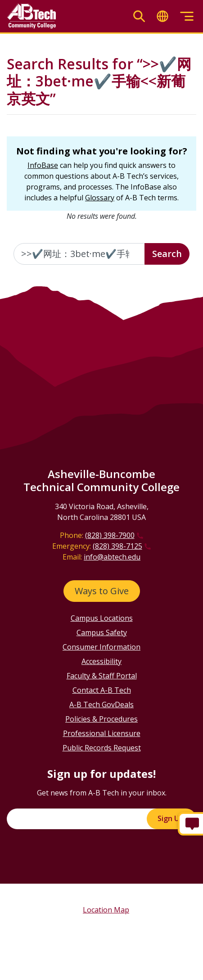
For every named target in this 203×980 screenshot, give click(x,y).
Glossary (100, 198)
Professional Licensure (102, 733)
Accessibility (101, 661)
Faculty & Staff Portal (102, 676)
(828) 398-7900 (110, 535)
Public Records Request (102, 748)
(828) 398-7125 (117, 546)
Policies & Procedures (101, 719)
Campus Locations (102, 618)
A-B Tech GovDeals (101, 705)
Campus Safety (102, 632)
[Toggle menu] (187, 16)
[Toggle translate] (162, 16)
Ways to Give (102, 591)
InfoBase (43, 165)
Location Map (106, 910)
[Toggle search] (139, 16)
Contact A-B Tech (102, 690)
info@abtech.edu (112, 557)
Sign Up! (171, 818)
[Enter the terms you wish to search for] (79, 254)
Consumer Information (101, 647)
